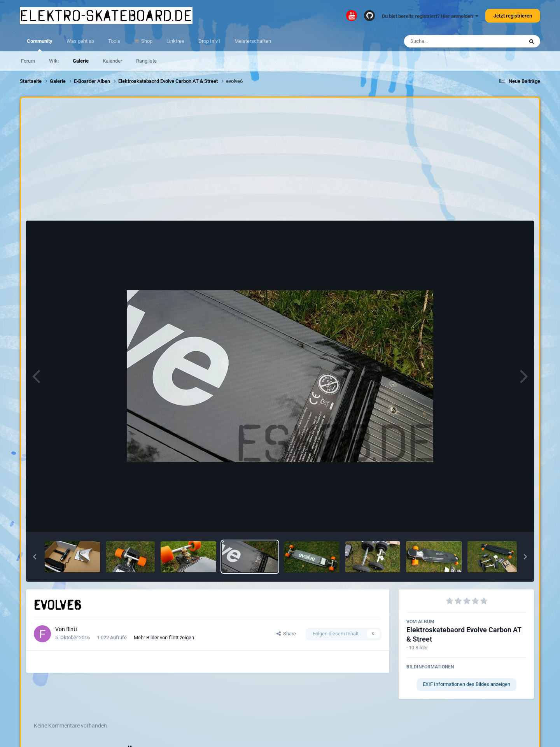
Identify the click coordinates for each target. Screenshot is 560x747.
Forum (28, 61)
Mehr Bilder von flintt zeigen (164, 637)
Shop (146, 41)
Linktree (175, 41)
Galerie (81, 61)
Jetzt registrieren (513, 16)
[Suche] (449, 41)
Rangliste (146, 61)
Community (40, 45)
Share (286, 634)
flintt (72, 629)
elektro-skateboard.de (106, 16)
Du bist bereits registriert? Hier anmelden (430, 16)
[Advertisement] (280, 161)
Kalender (112, 61)
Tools (114, 41)
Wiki (54, 61)
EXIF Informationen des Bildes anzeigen (466, 684)
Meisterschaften (253, 41)
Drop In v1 (209, 41)
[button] (35, 557)
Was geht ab (80, 41)
